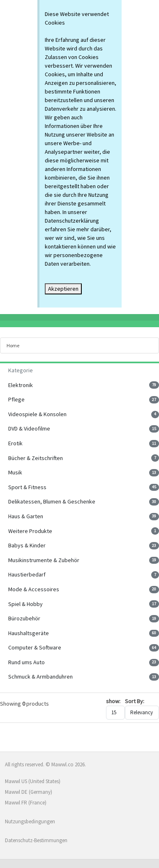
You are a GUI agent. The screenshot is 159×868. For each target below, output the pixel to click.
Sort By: (135, 701)
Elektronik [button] (21, 385)
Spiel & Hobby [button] (25, 604)
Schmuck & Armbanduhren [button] (40, 677)
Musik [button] (15, 472)
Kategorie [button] (21, 370)
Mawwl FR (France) (26, 803)
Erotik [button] (15, 443)
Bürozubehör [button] (24, 618)
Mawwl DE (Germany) (29, 792)
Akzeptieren (63, 289)
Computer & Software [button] (35, 647)
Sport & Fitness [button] (27, 487)
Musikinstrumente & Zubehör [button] (44, 560)
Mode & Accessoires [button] (34, 589)
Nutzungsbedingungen (30, 821)
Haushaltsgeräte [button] (29, 633)
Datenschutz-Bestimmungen (36, 840)
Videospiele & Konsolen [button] (37, 414)
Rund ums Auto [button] (26, 662)
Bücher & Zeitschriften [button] (36, 458)
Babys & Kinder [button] (27, 545)
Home (13, 345)
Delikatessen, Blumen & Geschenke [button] (52, 501)
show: (113, 701)
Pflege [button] (16, 399)
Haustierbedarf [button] (27, 574)
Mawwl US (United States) (33, 781)
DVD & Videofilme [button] (29, 428)
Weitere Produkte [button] (30, 531)
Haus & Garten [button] (26, 516)
